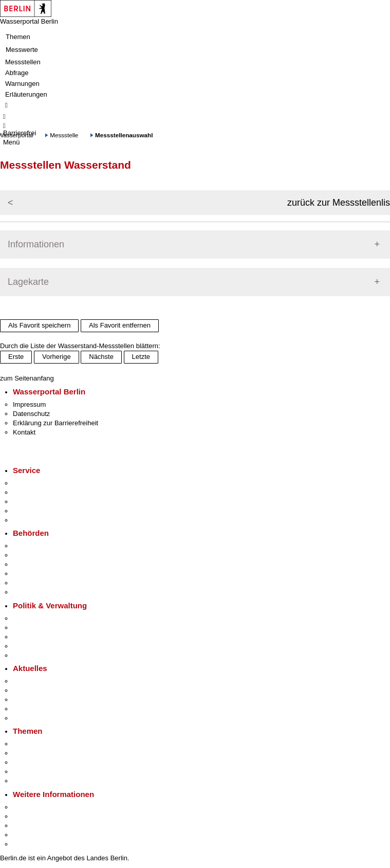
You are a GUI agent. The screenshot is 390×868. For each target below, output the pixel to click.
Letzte (141, 357)
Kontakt (24, 432)
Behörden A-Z (33, 546)
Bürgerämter (31, 574)
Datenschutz (31, 414)
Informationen (36, 244)
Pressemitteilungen (41, 681)
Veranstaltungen (37, 700)
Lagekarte (28, 282)
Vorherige (57, 357)
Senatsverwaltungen (43, 555)
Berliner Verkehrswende (48, 753)
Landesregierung (38, 618)
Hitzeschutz (30, 718)
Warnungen (22, 84)
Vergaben (27, 655)
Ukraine (24, 709)
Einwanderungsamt (41, 592)
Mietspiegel (30, 772)
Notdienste (29, 511)
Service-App (31, 483)
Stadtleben (29, 835)
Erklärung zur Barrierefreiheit (55, 423)
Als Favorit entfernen (120, 325)
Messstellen (23, 62)
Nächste (101, 357)
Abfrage (17, 73)
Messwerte (22, 50)
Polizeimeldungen (39, 690)
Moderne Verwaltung (43, 762)
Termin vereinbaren (41, 492)
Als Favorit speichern (39, 325)
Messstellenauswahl (124, 135)
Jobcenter (27, 583)
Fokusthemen (33, 744)
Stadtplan (27, 844)
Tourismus (28, 816)
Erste (16, 357)
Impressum (29, 404)
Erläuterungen (26, 94)
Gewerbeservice (37, 520)
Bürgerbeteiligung (39, 637)
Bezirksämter (32, 564)
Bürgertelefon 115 (39, 502)
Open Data (29, 646)
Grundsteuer (31, 781)
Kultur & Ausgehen (41, 807)
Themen (18, 37)
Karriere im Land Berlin (47, 628)
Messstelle (64, 135)
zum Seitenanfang (27, 378)
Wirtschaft (28, 826)
